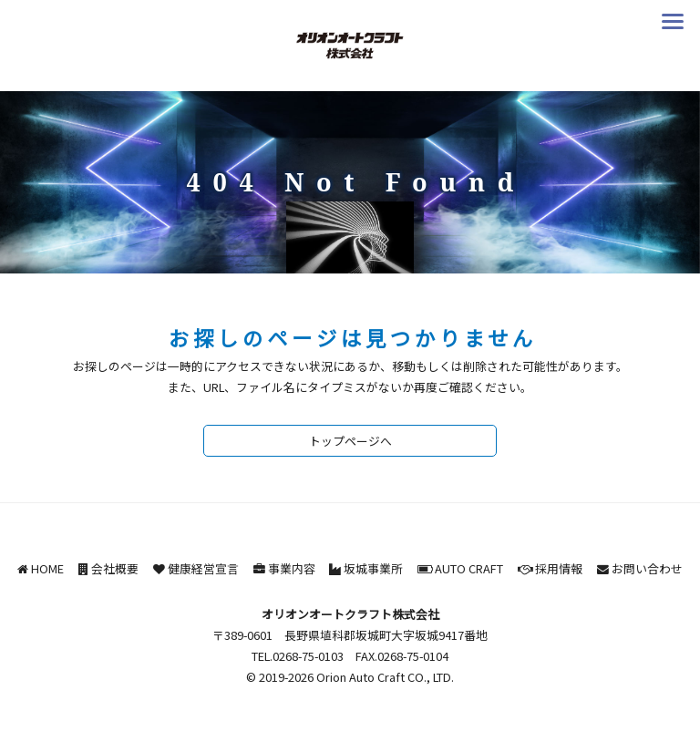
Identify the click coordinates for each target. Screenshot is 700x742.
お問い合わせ (647, 568)
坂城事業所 (373, 568)
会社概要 (115, 568)
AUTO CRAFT (469, 568)
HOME (47, 568)
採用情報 (559, 568)
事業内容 (292, 568)
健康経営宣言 (203, 568)
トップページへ (350, 441)
